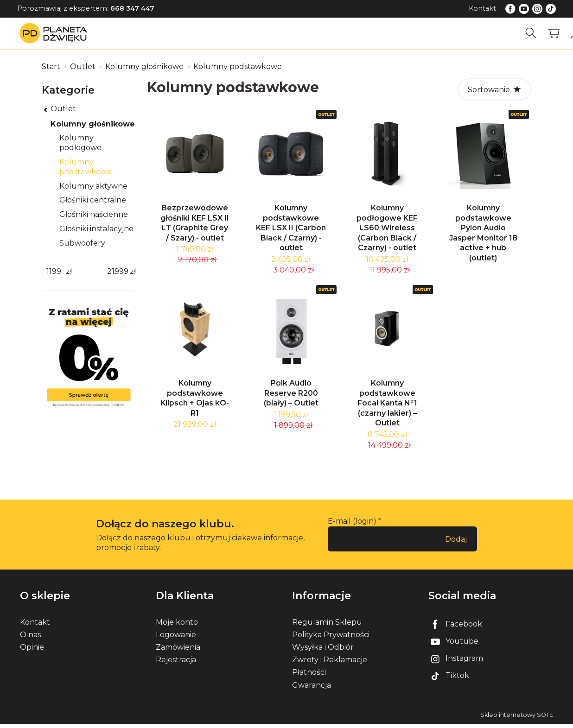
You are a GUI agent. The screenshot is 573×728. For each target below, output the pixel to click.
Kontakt (482, 8)
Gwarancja (312, 689)
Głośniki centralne (93, 200)
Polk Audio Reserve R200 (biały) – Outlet (291, 397)
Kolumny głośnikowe (93, 124)
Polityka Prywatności (331, 638)
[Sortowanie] (494, 89)
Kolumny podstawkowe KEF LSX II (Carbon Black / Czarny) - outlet (291, 230)
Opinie (32, 651)
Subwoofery (82, 243)
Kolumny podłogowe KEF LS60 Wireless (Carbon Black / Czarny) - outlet (387, 230)
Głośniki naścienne (94, 214)
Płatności (309, 676)
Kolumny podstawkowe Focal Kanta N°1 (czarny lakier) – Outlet (387, 407)
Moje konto (177, 626)
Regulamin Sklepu (327, 626)
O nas (30, 638)
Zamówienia (178, 651)
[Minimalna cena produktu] (54, 272)
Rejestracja (176, 663)
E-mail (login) (352, 525)
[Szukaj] (531, 33)
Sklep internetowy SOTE (517, 719)
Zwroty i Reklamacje (330, 663)
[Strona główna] (56, 33)
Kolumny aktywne (93, 186)
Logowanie (176, 638)
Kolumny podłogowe (80, 143)
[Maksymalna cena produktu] (118, 272)
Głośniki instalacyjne (96, 229)
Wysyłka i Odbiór (323, 651)
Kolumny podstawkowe (86, 167)
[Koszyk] (554, 33)
